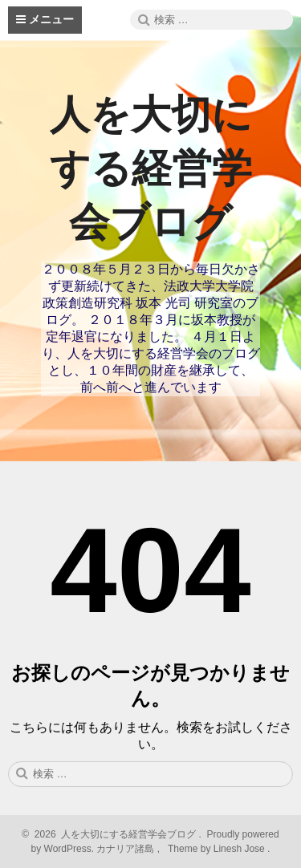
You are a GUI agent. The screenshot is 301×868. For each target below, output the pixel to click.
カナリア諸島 (126, 849)
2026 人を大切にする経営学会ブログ (113, 834)
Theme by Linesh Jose (218, 849)
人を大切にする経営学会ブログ (151, 168)
